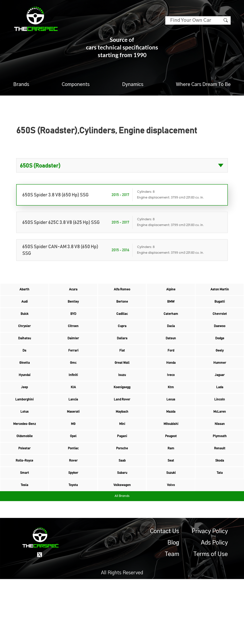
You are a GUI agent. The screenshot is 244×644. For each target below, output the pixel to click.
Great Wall (122, 388)
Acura (73, 291)
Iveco (171, 404)
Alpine (171, 291)
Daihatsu (24, 356)
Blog (173, 608)
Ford (171, 372)
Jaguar (220, 404)
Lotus (24, 452)
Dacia (171, 339)
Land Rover (122, 436)
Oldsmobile (24, 484)
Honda (171, 388)
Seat (171, 516)
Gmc (73, 388)
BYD (73, 323)
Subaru (122, 532)
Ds (24, 372)
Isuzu (122, 404)
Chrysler (24, 339)
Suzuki (171, 532)
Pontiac (73, 500)
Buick (24, 323)
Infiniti (73, 404)
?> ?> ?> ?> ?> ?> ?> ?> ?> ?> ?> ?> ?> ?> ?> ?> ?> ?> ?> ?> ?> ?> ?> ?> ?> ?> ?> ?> (122, 165)
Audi (24, 307)
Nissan (220, 468)
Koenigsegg (122, 420)
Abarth (24, 291)
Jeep (24, 420)
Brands (21, 85)
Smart (24, 532)
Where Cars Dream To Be (203, 85)
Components (76, 85)
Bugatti (220, 307)
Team (172, 619)
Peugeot (171, 484)
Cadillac (122, 323)
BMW (171, 307)
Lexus (171, 436)
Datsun (171, 356)
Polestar (24, 500)
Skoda (220, 516)
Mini (122, 468)
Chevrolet (220, 323)
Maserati (73, 452)
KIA (73, 420)
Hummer (220, 388)
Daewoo (220, 339)
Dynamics (133, 85)
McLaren (220, 452)
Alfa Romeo (122, 291)
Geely (220, 372)
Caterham (171, 323)
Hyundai (24, 404)
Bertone (122, 307)
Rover (73, 516)
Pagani (122, 484)
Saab (122, 516)
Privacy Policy (210, 596)
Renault (220, 500)
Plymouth (220, 484)
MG (73, 468)
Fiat (122, 372)
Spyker (73, 532)
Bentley (73, 307)
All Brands (122, 561)
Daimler (73, 356)
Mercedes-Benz (24, 468)
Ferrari (73, 372)
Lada (220, 420)
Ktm (171, 420)
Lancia (73, 436)
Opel (73, 484)
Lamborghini (24, 436)
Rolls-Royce (24, 516)
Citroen (73, 339)
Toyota (73, 548)
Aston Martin (220, 291)
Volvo (171, 548)
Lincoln (220, 436)
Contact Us (165, 596)
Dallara (122, 356)
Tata (220, 532)
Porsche (122, 500)
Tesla (24, 548)
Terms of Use (211, 619)
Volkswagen (122, 548)
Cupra (122, 339)
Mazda (171, 452)
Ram (171, 500)
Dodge (220, 356)
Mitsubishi (171, 468)
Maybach (122, 452)
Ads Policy (214, 608)
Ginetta (24, 388)
